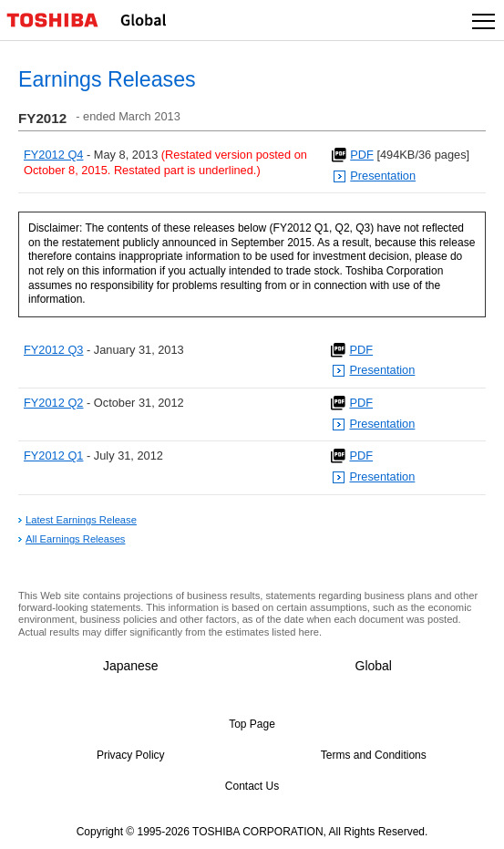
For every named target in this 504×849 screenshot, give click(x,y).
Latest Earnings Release (81, 520)
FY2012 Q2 (53, 403)
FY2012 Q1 (53, 456)
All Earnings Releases (75, 539)
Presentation (383, 176)
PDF (362, 155)
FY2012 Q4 (53, 155)
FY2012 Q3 (53, 350)
